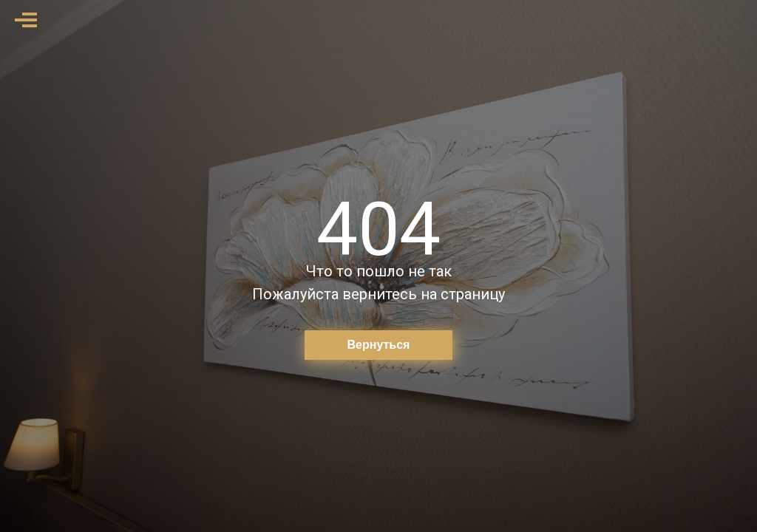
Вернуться (379, 345)
